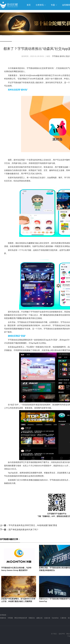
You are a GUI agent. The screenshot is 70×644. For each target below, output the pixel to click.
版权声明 (62, 634)
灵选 (67, 56)
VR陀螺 (10, 618)
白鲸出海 (47, 618)
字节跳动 (56, 56)
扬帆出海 (39, 618)
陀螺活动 (32, 618)
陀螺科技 (3, 618)
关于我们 (54, 634)
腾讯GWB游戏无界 (21, 618)
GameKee (55, 618)
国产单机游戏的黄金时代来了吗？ (19, 530)
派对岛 (62, 56)
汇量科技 (63, 618)
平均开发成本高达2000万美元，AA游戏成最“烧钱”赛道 (29, 525)
